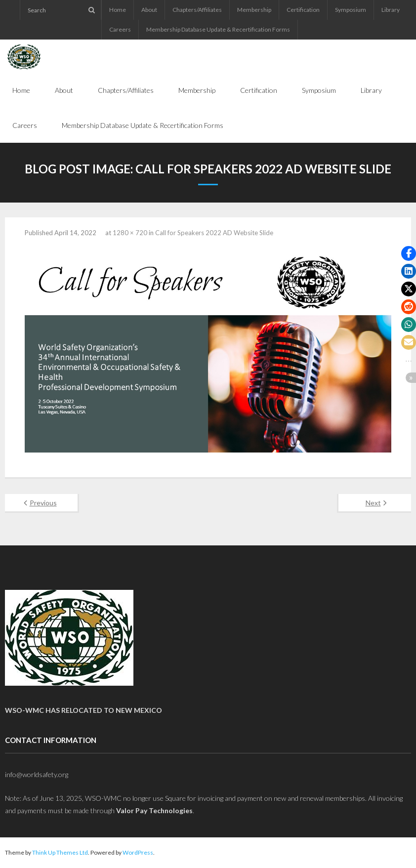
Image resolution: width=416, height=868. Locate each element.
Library (391, 10)
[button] (409, 253)
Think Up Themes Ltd (60, 852)
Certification (303, 10)
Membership (254, 10)
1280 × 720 (130, 233)
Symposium (351, 10)
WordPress (138, 852)
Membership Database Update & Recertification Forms (218, 29)
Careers (120, 29)
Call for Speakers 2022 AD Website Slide (214, 233)
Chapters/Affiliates (197, 10)
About (149, 10)
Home (118, 10)
